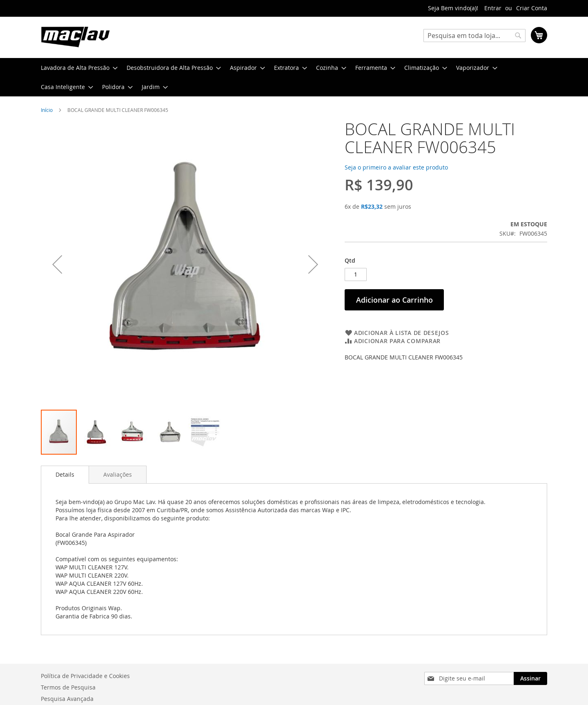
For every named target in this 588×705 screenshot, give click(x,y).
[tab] (65, 475)
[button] (96, 432)
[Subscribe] (530, 678)
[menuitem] (77, 68)
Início (47, 110)
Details (65, 474)
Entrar (493, 8)
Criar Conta (532, 8)
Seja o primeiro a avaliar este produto (396, 167)
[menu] (294, 77)
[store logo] (76, 37)
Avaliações (118, 474)
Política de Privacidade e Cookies (85, 676)
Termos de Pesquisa (68, 687)
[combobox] (474, 36)
